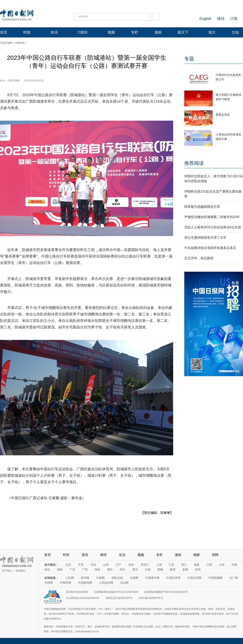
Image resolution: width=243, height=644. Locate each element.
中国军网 (65, 583)
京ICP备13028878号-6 (151, 598)
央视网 (134, 578)
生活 (122, 555)
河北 (93, 565)
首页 (4, 32)
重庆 (110, 569)
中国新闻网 (85, 583)
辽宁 (118, 565)
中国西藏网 (215, 578)
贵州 (135, 569)
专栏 (135, 32)
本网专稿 (20, 43)
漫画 (158, 32)
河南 (234, 565)
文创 (235, 32)
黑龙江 (145, 565)
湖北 (47, 569)
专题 (189, 59)
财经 (103, 555)
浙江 (184, 565)
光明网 (49, 583)
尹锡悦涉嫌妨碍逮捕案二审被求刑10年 (212, 217)
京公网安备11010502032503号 (83, 598)
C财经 (83, 32)
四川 (123, 569)
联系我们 (21, 571)
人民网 (70, 578)
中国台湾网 (194, 578)
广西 (85, 569)
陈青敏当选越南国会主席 (202, 207)
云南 (148, 569)
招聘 (215, 555)
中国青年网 (152, 578)
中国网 (100, 578)
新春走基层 (223, 115)
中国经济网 (173, 578)
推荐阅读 (194, 163)
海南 (97, 569)
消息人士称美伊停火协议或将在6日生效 (213, 227)
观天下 (183, 32)
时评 (66, 555)
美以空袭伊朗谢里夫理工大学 (205, 238)
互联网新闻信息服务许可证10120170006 (116, 592)
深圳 (198, 569)
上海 (159, 565)
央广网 (234, 578)
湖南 (60, 569)
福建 (197, 565)
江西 (209, 565)
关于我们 (7, 571)
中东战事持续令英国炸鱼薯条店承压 (210, 248)
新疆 (185, 569)
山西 (106, 565)
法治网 (124, 583)
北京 (68, 565)
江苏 (172, 565)
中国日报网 (6, 43)
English (205, 19)
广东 (72, 569)
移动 (221, 19)
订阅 (234, 19)
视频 (111, 32)
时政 (27, 32)
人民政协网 (106, 583)
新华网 (85, 578)
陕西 (173, 569)
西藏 (160, 569)
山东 (222, 565)
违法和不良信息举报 (77, 592)
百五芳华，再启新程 (199, 258)
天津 (81, 565)
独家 (197, 555)
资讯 (54, 32)
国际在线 (117, 578)
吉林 (131, 565)
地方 (212, 32)
